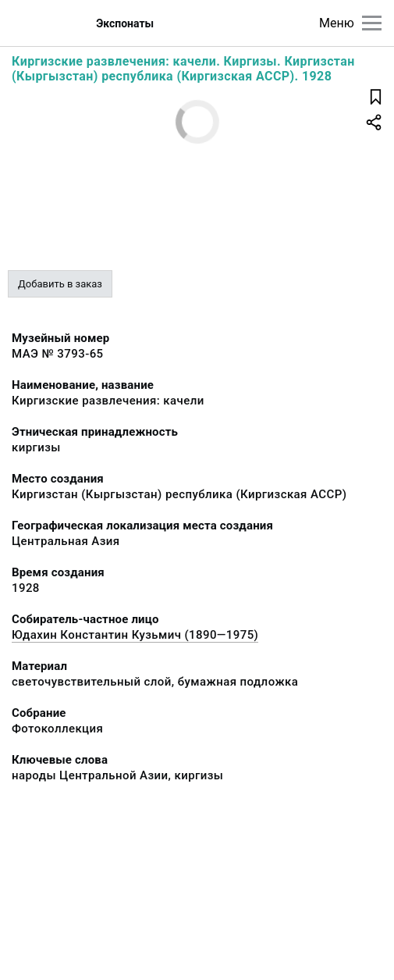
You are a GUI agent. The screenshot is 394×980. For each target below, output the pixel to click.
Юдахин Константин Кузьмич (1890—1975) (135, 635)
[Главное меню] (372, 23)
